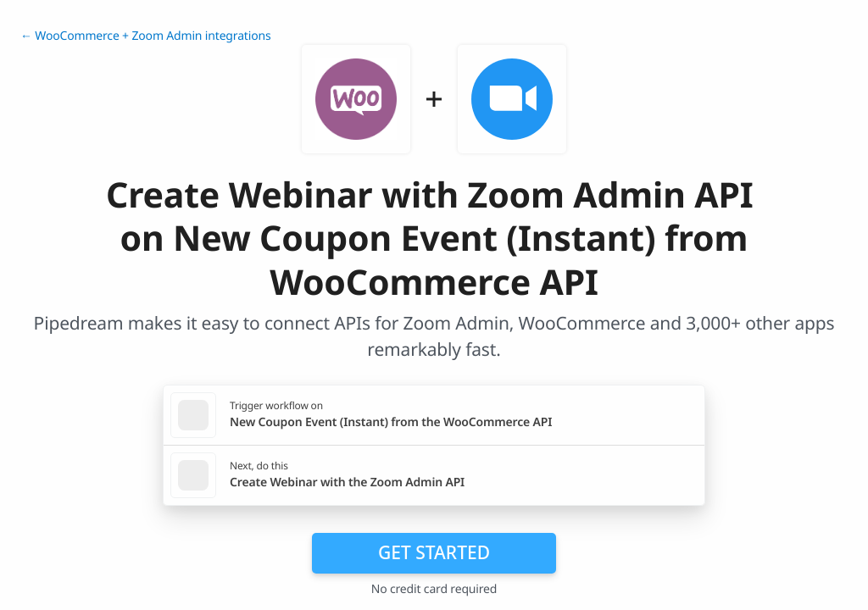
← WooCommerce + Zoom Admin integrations (145, 36)
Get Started (434, 552)
